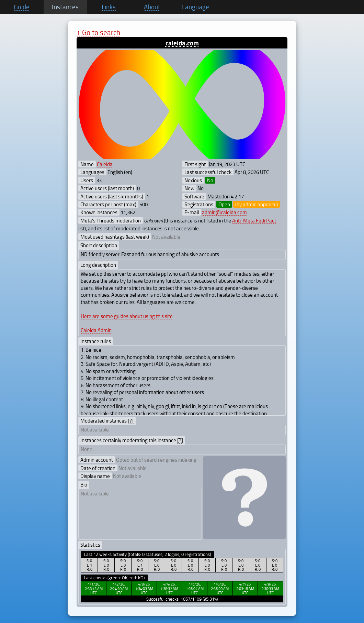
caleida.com (182, 43)
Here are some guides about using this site (127, 316)
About (152, 7)
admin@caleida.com (224, 212)
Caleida (105, 164)
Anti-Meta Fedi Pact (254, 220)
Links (109, 7)
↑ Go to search (98, 32)
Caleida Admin (96, 330)
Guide (22, 7)
